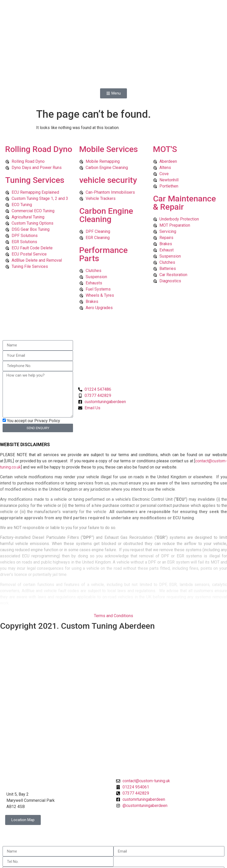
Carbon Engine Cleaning (106, 178)
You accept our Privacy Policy (34, 384)
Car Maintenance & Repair (184, 166)
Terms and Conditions (113, 579)
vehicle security (108, 143)
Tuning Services (35, 143)
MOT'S (165, 112)
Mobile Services (108, 112)
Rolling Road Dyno (39, 112)
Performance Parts (103, 217)
